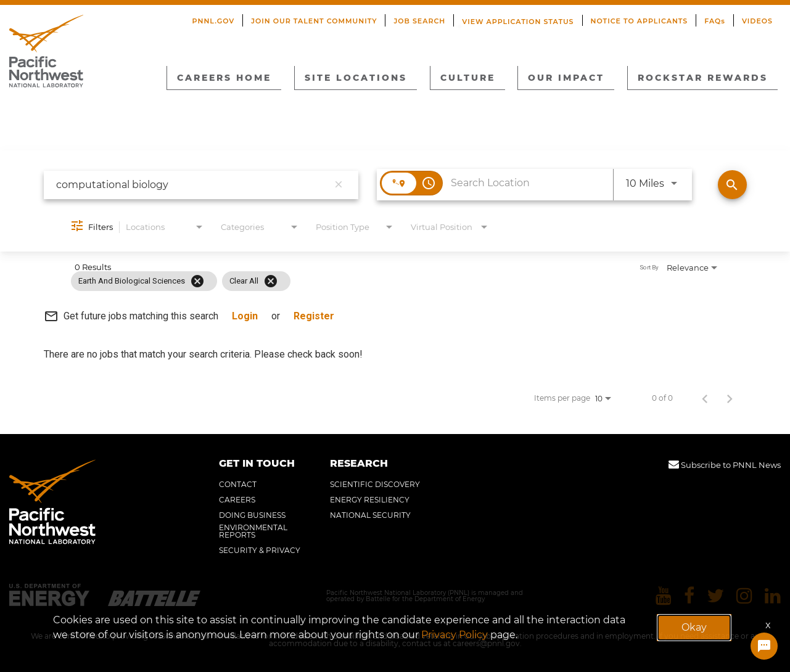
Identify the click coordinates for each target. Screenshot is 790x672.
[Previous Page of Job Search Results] (705, 398)
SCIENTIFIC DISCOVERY (375, 485)
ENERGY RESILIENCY (370, 500)
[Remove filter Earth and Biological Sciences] (197, 281)
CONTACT (238, 485)
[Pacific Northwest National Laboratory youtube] (664, 596)
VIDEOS (757, 21)
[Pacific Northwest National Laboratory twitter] (715, 596)
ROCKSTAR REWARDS (703, 78)
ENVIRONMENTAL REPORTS (253, 531)
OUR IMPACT (566, 78)
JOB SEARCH (419, 21)
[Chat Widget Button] (764, 646)
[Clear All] (271, 281)
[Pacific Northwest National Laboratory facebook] (689, 596)
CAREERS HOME (224, 78)
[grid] (369, 281)
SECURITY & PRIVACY (260, 551)
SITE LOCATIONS (356, 78)
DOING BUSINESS (252, 515)
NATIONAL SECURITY (370, 515)
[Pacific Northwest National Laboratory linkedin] (773, 596)
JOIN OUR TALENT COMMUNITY (314, 21)
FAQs (715, 21)
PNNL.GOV (214, 21)
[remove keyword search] (339, 185)
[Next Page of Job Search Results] (730, 398)
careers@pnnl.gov (486, 644)
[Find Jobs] (732, 185)
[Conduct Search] (732, 185)
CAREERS (237, 500)
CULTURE (468, 78)
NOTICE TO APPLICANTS (640, 21)
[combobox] (192, 185)
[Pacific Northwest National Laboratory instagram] (744, 596)
